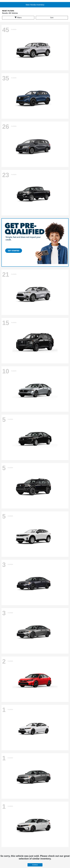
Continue (35, 865)
